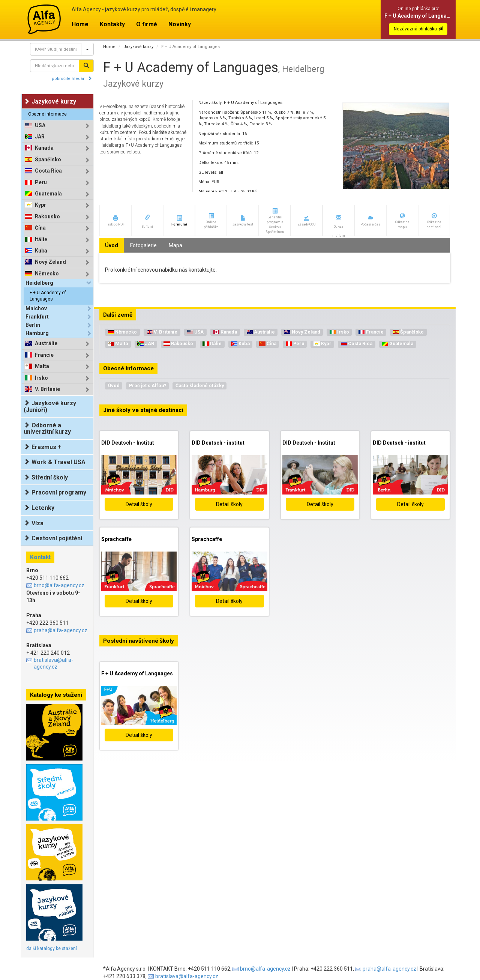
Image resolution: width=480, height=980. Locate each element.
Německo (47, 274)
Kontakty (112, 24)
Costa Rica (48, 171)
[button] (115, 220)
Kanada (44, 148)
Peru (41, 183)
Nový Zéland (50, 262)
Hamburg (37, 333)
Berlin (33, 325)
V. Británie (47, 389)
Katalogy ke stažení (56, 695)
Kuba (41, 251)
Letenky (39, 508)
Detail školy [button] (139, 504)
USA (40, 126)
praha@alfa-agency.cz (61, 630)
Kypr (40, 205)
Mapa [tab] (175, 245)
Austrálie (46, 343)
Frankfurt (37, 317)
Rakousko (47, 217)
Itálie (41, 240)
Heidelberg (39, 283)
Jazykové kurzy (138, 47)
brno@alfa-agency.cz (59, 585)
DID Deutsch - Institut (128, 443)
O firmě (147, 24)
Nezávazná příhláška (418, 29)
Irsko (41, 378)
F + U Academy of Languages (48, 296)
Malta (42, 366)
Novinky (180, 24)
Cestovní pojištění (53, 538)
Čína (40, 228)
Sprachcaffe (116, 539)
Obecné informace (47, 114)
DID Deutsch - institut (218, 443)
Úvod (114, 386)
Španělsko (48, 160)
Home (80, 24)
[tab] (58, 126)
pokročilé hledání (72, 79)
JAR (40, 137)
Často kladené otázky (200, 386)
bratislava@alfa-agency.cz (53, 663)
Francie (44, 355)
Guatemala (48, 194)
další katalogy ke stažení (52, 948)
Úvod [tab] (112, 245)
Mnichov (36, 308)
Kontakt (40, 557)
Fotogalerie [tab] (143, 245)
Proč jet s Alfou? (148, 386)
